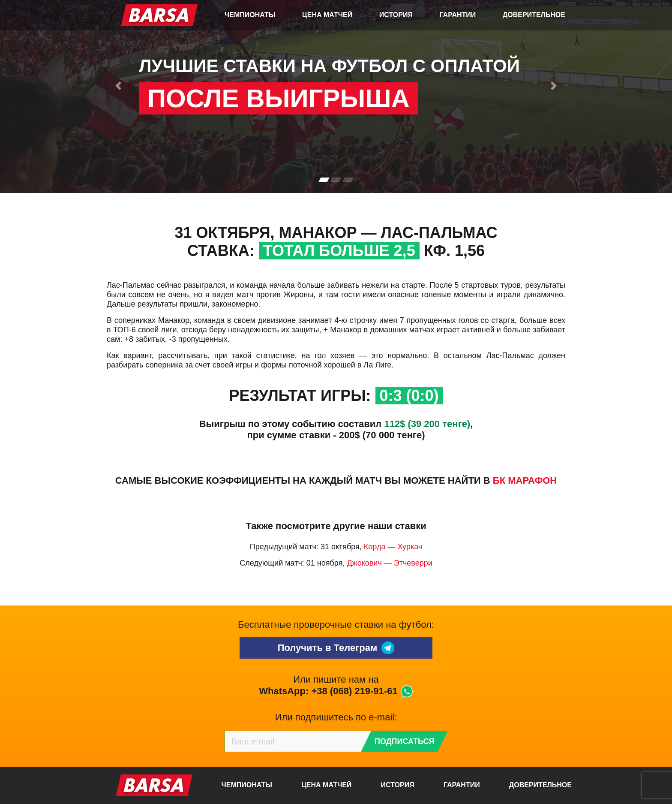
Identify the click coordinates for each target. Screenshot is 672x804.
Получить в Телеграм (336, 648)
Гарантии (458, 15)
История (396, 15)
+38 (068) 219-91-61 (354, 691)
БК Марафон (525, 480)
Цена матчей (327, 15)
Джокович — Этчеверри (389, 563)
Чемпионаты (250, 15)
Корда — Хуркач (393, 547)
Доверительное (534, 15)
